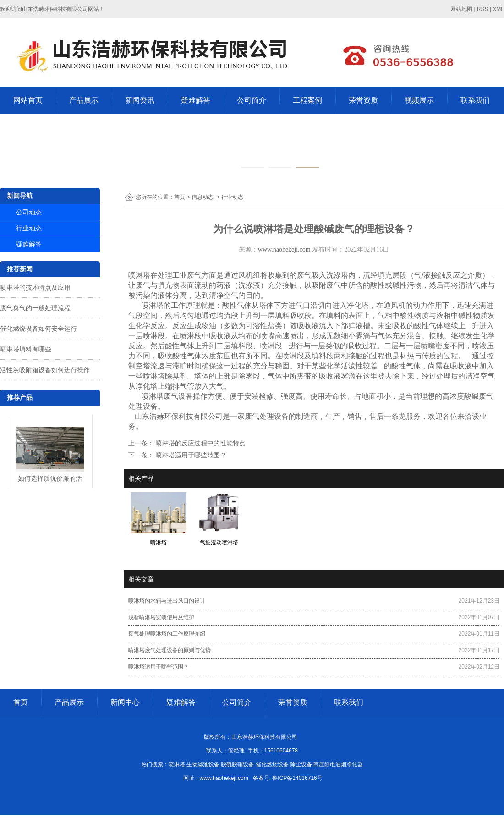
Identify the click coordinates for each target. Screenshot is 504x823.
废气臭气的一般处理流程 (35, 308)
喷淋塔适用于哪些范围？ (190, 455)
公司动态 (29, 212)
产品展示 (84, 100)
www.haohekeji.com (284, 250)
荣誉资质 (363, 100)
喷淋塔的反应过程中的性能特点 (200, 443)
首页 (180, 197)
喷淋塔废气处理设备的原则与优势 (170, 650)
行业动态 (29, 228)
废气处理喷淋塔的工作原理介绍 (167, 634)
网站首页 (28, 100)
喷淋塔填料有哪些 (26, 349)
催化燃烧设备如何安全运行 (38, 329)
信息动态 (203, 197)
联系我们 (475, 100)
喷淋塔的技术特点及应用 (35, 287)
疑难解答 (196, 100)
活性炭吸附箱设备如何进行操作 (45, 370)
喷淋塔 (139, 275)
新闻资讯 (140, 100)
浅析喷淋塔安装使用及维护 (161, 617)
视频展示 (419, 100)
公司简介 (252, 100)
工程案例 (307, 100)
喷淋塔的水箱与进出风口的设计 (167, 601)
